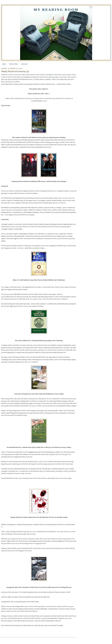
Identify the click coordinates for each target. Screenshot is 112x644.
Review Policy (14, 64)
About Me (24, 64)
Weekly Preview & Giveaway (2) (15, 71)
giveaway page (54, 77)
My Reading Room (56, 10)
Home (4, 64)
